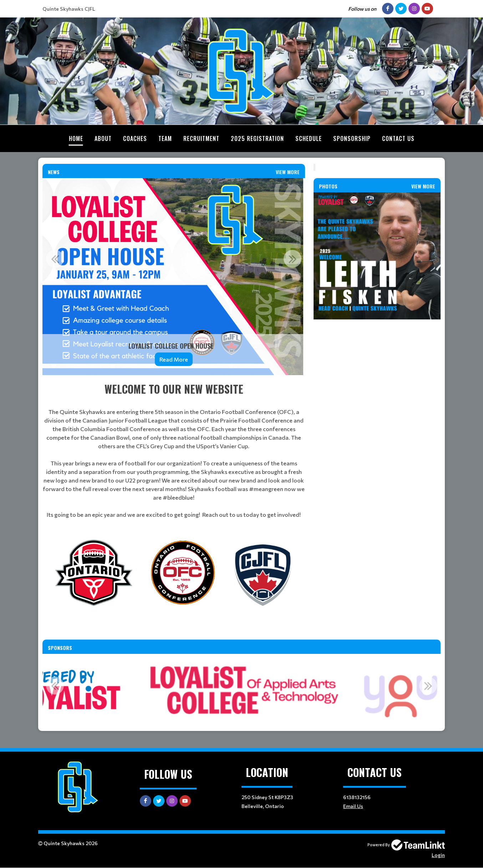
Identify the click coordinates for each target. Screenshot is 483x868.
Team (165, 138)
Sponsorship (352, 138)
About (103, 138)
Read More (174, 359)
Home (76, 138)
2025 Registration (257, 138)
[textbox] (174, 450)
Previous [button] (55, 259)
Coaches (135, 138)
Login (438, 855)
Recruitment (201, 138)
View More (288, 172)
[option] (174, 277)
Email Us (353, 806)
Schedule (309, 138)
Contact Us (398, 138)
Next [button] (293, 259)
